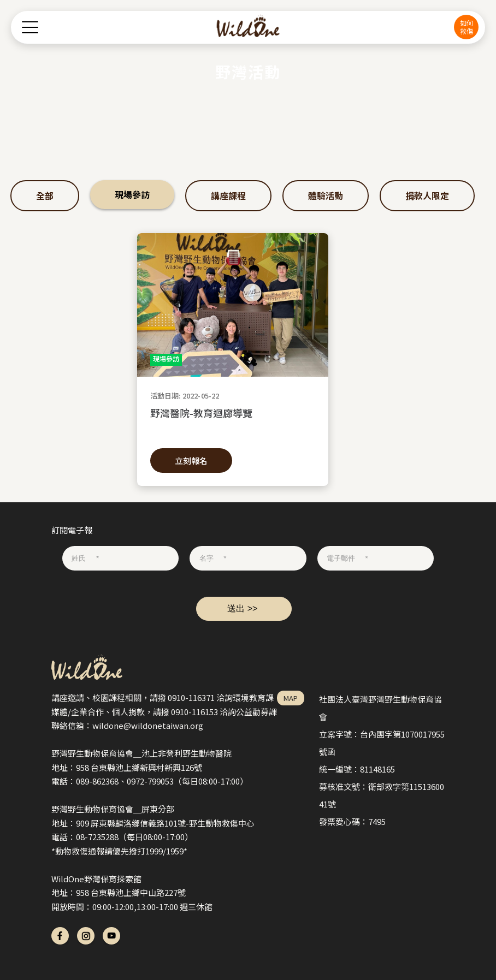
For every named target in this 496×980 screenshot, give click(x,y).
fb (60, 936)
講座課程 (228, 195)
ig (86, 936)
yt (111, 936)
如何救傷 (467, 26)
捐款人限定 (427, 195)
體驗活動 (326, 195)
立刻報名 (191, 461)
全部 (45, 195)
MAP (291, 698)
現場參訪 (132, 194)
